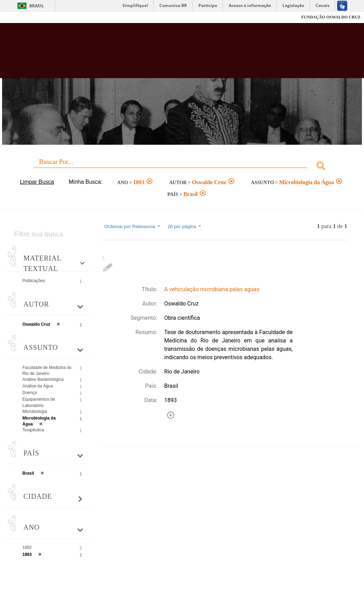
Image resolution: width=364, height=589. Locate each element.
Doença (29, 393)
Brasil (37, 6)
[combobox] (182, 167)
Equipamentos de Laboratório (39, 402)
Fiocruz (21, 17)
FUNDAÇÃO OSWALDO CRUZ (331, 17)
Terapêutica (33, 430)
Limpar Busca (37, 182)
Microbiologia (35, 411)
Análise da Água (37, 386)
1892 (27, 548)
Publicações (34, 281)
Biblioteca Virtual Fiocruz (162, 54)
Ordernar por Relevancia (133, 226)
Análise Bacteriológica (43, 379)
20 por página (185, 226)
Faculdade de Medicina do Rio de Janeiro (47, 371)
